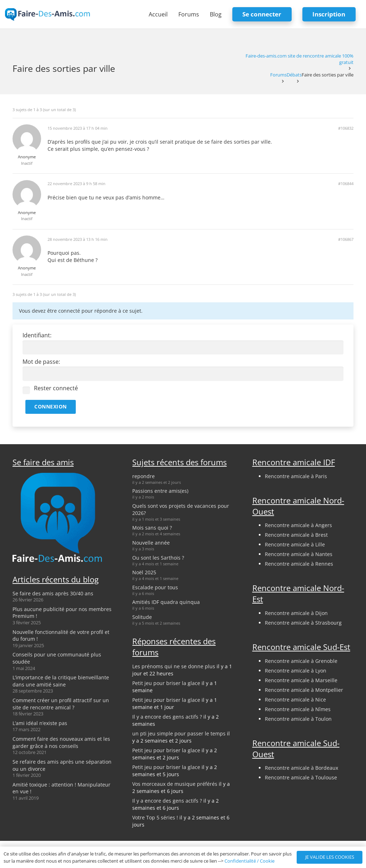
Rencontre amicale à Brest (296, 535)
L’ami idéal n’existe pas (40, 723)
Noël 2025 (144, 572)
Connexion (51, 406)
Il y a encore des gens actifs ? (167, 717)
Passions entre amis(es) (160, 491)
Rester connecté (56, 388)
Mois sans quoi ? (152, 528)
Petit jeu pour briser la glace (166, 683)
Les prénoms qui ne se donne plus (174, 666)
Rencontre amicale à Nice (295, 700)
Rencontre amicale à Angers (298, 525)
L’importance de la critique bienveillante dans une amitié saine (61, 681)
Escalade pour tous (155, 587)
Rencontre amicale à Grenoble (301, 661)
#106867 (346, 239)
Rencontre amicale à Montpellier (304, 690)
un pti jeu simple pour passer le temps (179, 733)
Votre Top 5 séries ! (155, 817)
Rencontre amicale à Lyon (296, 671)
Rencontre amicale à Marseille (301, 680)
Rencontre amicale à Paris (296, 476)
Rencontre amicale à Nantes (299, 554)
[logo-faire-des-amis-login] (48, 14)
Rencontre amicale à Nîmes (298, 709)
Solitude (142, 617)
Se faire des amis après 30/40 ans (53, 593)
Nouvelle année (151, 543)
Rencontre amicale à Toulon (298, 719)
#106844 (346, 184)
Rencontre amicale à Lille (295, 544)
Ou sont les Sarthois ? (158, 558)
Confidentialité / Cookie (249, 861)
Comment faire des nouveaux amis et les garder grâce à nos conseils (61, 742)
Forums (278, 75)
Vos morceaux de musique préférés (175, 784)
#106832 (346, 128)
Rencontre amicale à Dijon (296, 613)
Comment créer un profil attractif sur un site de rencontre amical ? (61, 704)
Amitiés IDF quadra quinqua (166, 602)
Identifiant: (37, 335)
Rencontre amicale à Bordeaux (301, 768)
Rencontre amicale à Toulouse (301, 777)
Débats (294, 75)
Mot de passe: (41, 362)
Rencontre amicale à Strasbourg (303, 623)
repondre (144, 476)
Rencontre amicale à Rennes (299, 564)
